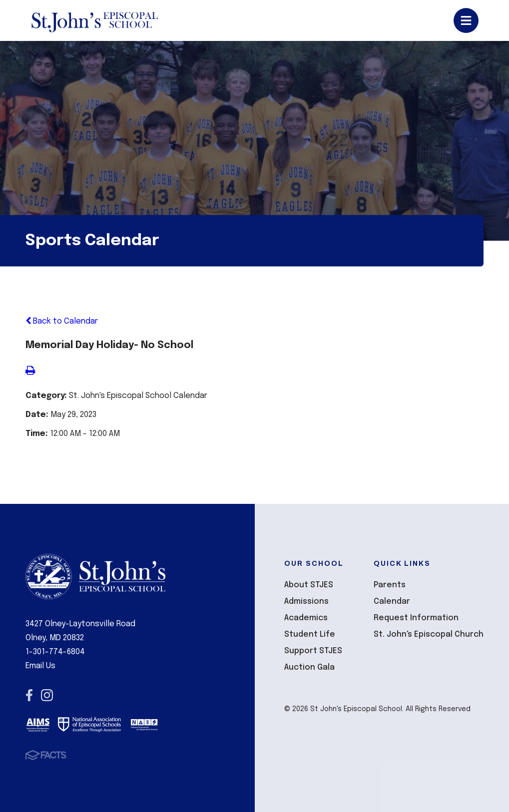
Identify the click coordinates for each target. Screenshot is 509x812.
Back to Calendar (62, 321)
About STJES (309, 585)
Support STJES (313, 651)
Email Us (40, 666)
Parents (390, 585)
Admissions (306, 602)
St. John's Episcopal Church (429, 634)
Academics (306, 618)
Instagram (47, 695)
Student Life (310, 634)
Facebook (29, 695)
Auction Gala (309, 667)
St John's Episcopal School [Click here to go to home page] (94, 20)
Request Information (416, 618)
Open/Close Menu (466, 20)
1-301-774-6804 (55, 652)
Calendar (392, 602)
